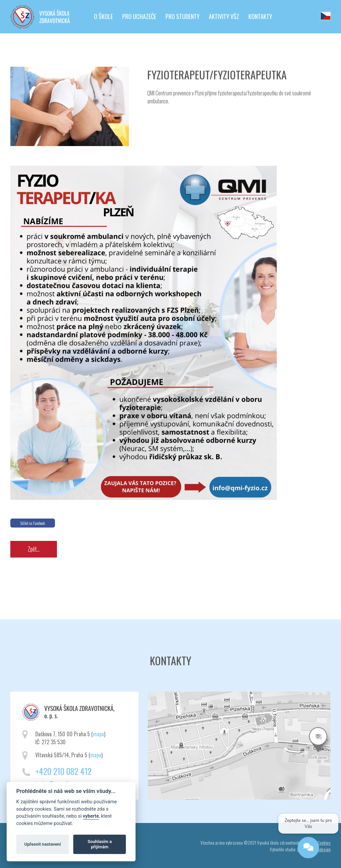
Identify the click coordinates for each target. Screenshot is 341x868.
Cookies (324, 843)
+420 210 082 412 (63, 771)
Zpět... (34, 549)
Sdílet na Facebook (33, 523)
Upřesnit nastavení (43, 844)
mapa (98, 734)
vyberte (91, 816)
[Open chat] (308, 849)
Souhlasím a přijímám (100, 844)
